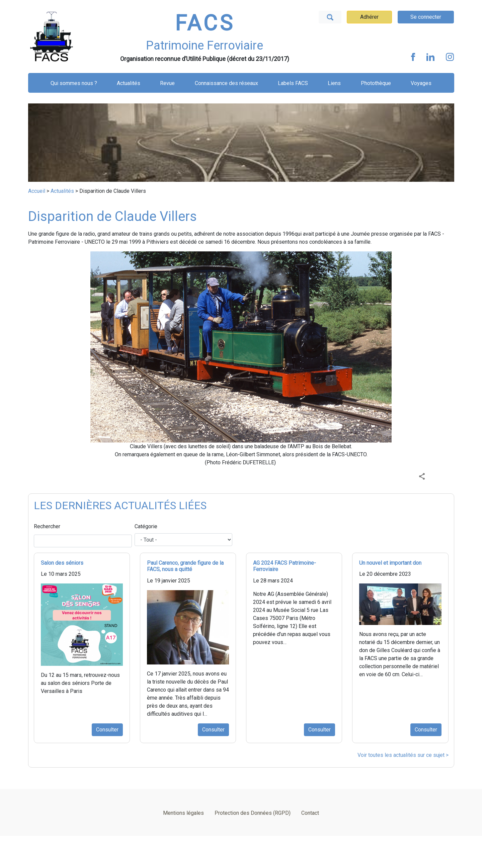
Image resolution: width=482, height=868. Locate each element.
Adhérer (369, 17)
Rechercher (47, 526)
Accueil (37, 191)
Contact (310, 813)
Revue (167, 83)
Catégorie (146, 526)
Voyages (421, 83)
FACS (205, 23)
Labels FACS (293, 83)
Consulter (107, 730)
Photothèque (376, 83)
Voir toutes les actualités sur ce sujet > (403, 755)
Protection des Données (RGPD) (253, 813)
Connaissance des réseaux (226, 83)
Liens (334, 83)
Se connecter (426, 17)
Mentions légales (183, 813)
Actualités (129, 83)
